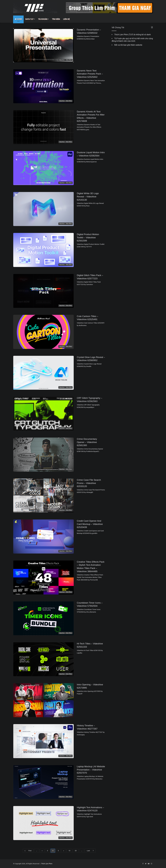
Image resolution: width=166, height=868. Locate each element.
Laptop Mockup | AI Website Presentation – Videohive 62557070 (91, 770)
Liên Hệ (66, 19)
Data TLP (29, 19)
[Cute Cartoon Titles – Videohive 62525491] (43, 332)
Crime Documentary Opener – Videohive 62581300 (87, 442)
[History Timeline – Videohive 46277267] (43, 741)
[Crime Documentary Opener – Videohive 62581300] (43, 455)
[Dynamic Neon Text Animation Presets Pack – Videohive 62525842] (43, 86)
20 (76, 851)
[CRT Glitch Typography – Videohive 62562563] (43, 414)
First (28, 851)
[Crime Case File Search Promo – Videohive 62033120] (43, 496)
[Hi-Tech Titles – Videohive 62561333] (43, 659)
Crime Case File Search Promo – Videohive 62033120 (89, 483)
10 (69, 851)
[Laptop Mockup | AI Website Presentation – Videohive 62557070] (43, 782)
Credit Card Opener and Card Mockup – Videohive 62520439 (90, 524)
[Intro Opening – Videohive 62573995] (43, 700)
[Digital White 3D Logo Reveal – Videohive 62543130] (43, 209)
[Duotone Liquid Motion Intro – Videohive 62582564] (43, 168)
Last (90, 850)
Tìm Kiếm (56, 19)
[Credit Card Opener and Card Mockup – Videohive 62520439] (43, 537)
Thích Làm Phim (47, 864)
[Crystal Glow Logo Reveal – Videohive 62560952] (43, 373)
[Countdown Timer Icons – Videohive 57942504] (43, 618)
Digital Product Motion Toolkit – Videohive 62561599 (88, 237)
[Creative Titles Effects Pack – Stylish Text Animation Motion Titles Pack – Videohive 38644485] (43, 577)
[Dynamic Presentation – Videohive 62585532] (43, 45)
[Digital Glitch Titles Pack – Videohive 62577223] (43, 291)
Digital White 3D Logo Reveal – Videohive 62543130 (88, 197)
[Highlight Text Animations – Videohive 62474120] (43, 823)
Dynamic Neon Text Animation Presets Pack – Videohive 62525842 (90, 74)
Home (18, 19)
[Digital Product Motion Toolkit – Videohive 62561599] (43, 250)
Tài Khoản (43, 19)
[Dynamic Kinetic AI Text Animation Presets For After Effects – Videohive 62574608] (43, 127)
